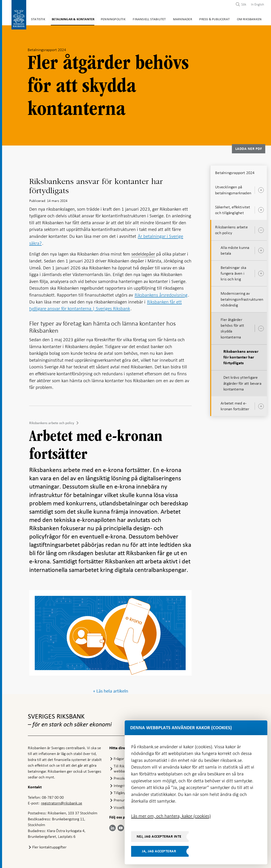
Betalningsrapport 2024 (235, 172)
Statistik (36, 19)
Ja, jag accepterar (159, 851)
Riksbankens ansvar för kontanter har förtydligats (241, 356)
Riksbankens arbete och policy (52, 422)
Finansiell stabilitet (141, 19)
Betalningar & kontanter (69, 19)
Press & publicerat (204, 19)
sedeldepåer (143, 253)
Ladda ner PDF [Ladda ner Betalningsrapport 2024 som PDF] (249, 148)
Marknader (173, 19)
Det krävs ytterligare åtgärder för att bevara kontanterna (242, 382)
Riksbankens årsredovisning (161, 294)
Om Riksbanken (237, 19)
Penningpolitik (107, 19)
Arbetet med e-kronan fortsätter (235, 405)
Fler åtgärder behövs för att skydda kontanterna (232, 327)
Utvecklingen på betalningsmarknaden (233, 189)
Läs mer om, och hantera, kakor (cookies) (171, 816)
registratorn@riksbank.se (62, 802)
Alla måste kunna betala (235, 249)
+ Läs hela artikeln (111, 690)
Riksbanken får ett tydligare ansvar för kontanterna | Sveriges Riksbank (105, 304)
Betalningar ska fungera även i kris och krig (233, 272)
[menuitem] (256, 4)
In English (258, 4)
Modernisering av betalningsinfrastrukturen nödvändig (242, 298)
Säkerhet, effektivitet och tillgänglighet (233, 209)
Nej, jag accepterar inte (159, 836)
